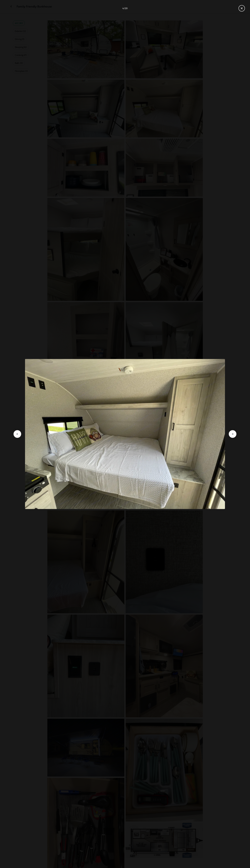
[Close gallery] (242, 8)
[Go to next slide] (233, 434)
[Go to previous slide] (17, 434)
